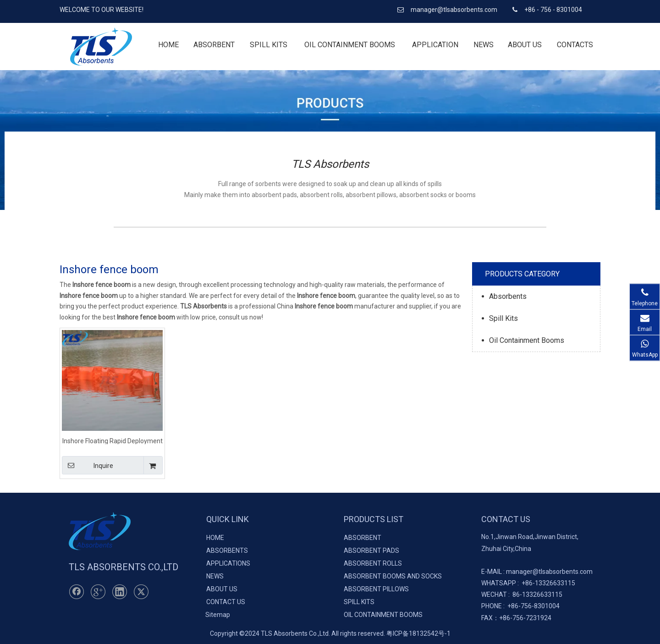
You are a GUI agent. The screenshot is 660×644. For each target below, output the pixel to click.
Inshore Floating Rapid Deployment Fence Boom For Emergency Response (113, 441)
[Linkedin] (120, 592)
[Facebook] (77, 592)
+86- (528, 583)
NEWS (215, 576)
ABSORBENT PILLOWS (376, 589)
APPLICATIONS (228, 563)
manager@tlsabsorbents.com (455, 10)
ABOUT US (222, 589)
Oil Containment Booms (527, 340)
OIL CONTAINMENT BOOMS (383, 615)
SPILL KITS (359, 602)
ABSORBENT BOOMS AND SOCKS (393, 576)
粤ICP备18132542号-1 (418, 633)
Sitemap (218, 615)
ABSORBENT (363, 538)
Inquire (88, 465)
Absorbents (508, 296)
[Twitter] (141, 592)
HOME (215, 538)
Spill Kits (503, 318)
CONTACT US (226, 602)
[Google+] (98, 592)
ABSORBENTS (227, 550)
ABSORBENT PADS (371, 550)
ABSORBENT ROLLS (373, 563)
